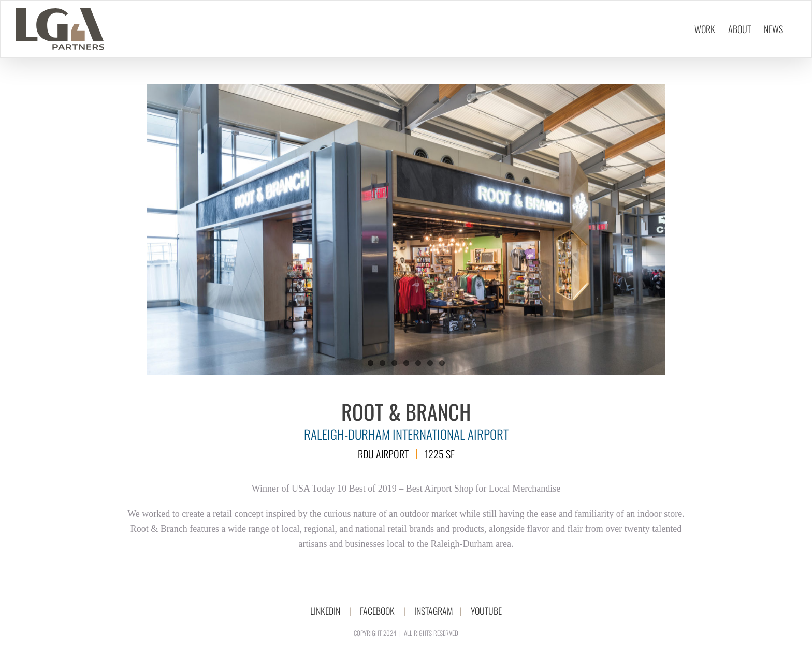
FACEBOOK (377, 611)
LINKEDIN (325, 611)
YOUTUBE (486, 611)
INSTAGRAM (434, 611)
